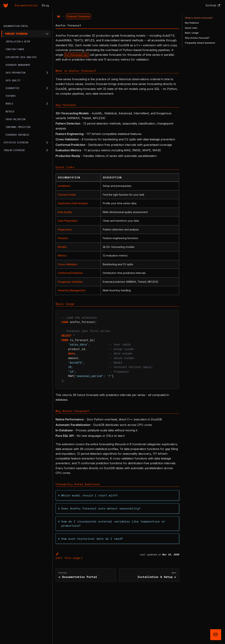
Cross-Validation (68, 264)
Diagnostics (65, 229)
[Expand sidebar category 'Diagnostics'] (47, 88)
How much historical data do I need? (92, 539)
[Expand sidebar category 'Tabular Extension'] (47, 150)
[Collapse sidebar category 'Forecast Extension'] (47, 34)
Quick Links (191, 28)
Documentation (26, 5)
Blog (45, 5)
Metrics (62, 256)
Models (62, 247)
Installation (64, 186)
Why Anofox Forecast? (197, 38)
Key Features (192, 23)
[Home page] (59, 16)
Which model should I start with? (89, 495)
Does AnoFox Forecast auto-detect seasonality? (101, 508)
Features (63, 238)
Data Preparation (68, 221)
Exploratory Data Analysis (73, 203)
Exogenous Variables (70, 282)
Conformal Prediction (70, 273)
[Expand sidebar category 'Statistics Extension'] (47, 142)
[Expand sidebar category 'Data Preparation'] (47, 73)
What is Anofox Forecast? (199, 18)
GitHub (213, 5)
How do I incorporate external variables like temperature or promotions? (113, 524)
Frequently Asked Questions (200, 43)
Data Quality (65, 212)
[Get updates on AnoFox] (216, 635)
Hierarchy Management (72, 290)
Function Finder (67, 195)
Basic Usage (192, 33)
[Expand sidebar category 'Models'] (47, 104)
